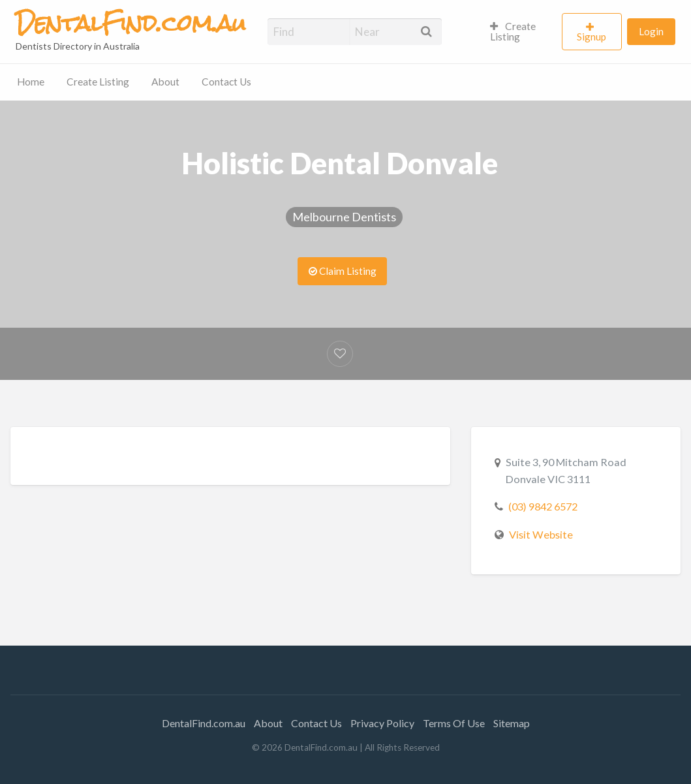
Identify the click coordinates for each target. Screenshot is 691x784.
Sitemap (512, 723)
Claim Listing (343, 271)
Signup (591, 37)
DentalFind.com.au (204, 723)
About (165, 82)
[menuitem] (520, 32)
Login (651, 31)
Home (31, 82)
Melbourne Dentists (344, 217)
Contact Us (226, 82)
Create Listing (513, 31)
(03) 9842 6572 (543, 506)
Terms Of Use (454, 723)
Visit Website (541, 534)
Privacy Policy (382, 723)
